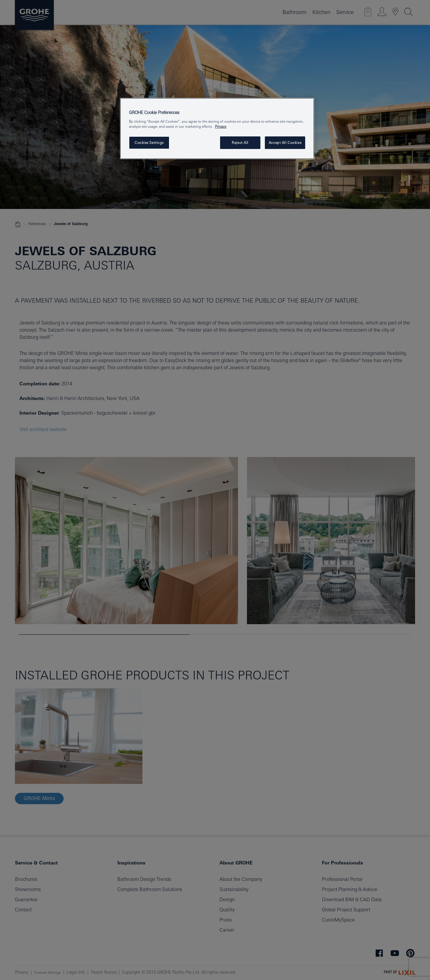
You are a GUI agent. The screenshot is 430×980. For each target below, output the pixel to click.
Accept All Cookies (285, 143)
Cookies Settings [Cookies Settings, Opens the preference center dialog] (149, 143)
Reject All (240, 143)
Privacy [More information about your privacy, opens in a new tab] (221, 126)
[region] (217, 129)
